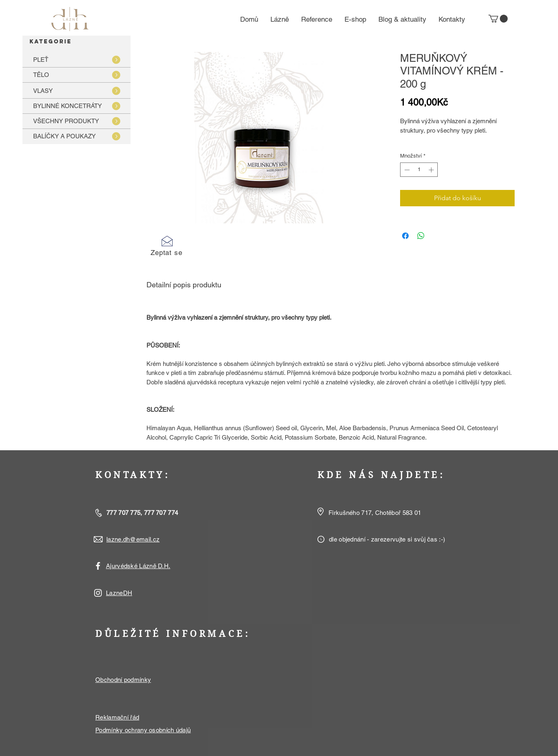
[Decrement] (406, 170)
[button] (498, 19)
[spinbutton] (419, 170)
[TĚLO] (76, 75)
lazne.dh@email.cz (133, 539)
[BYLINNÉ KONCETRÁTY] (76, 106)
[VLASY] (76, 91)
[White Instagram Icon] (98, 593)
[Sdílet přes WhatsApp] (421, 236)
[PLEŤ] (76, 60)
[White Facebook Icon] (98, 566)
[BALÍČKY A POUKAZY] (76, 136)
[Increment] (432, 170)
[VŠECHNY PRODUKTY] (76, 121)
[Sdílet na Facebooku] (405, 236)
